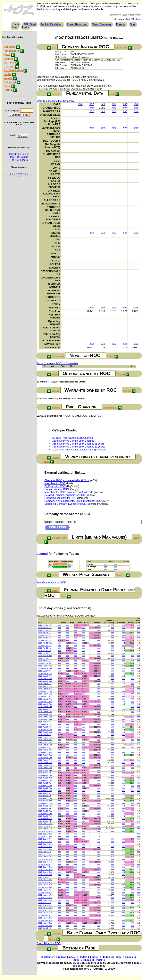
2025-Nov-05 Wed (45, 920)
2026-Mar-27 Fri (45, 671)
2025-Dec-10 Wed (45, 857)
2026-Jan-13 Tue (45, 803)
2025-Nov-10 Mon (45, 913)
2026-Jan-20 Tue (45, 791)
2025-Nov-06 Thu (45, 918)
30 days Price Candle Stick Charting (73, 438)
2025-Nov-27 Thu (45, 880)
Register (136, 19)
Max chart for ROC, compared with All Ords (69, 492)
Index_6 (131, 957)
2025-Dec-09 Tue (45, 859)
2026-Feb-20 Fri (45, 735)
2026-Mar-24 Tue (45, 679)
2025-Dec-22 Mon (45, 836)
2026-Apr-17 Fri (44, 638)
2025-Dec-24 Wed (45, 831)
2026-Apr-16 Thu (45, 640)
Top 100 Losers (19, 160)
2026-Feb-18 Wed (45, 740)
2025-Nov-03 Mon (45, 926)
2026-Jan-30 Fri (45, 773)
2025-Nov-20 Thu (45, 892)
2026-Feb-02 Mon (45, 770)
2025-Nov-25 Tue (45, 885)
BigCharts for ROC (55, 486)
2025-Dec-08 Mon (45, 862)
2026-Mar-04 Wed (45, 714)
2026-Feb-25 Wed (45, 727)
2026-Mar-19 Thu (45, 686)
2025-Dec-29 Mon (45, 829)
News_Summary (102, 24)
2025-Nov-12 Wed (45, 908)
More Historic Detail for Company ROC (59, 101)
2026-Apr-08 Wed (45, 656)
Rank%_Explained (51, 24)
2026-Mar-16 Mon (45, 694)
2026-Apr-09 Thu (45, 653)
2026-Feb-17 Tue (45, 742)
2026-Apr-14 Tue (45, 645)
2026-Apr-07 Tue (45, 658)
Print (15, 27)
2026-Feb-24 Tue (45, 730)
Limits (7, 74)
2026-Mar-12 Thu (45, 699)
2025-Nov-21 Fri (45, 890)
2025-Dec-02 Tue (45, 872)
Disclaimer (47, 957)
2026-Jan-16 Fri (45, 796)
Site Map (61, 957)
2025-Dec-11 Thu (45, 854)
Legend (42, 554)
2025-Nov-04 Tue (45, 923)
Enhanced (10, 82)
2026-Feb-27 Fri (45, 722)
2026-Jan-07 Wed (45, 814)
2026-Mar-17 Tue (45, 691)
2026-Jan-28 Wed (45, 778)
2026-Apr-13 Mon (45, 648)
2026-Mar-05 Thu (45, 712)
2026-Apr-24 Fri (44, 625)
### (80, 104)
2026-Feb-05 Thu (45, 763)
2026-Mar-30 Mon (45, 668)
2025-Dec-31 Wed (45, 824)
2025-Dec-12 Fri (45, 852)
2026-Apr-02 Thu (45, 661)
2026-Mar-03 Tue (45, 717)
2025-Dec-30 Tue (45, 826)
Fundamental (12, 51)
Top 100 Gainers (19, 157)
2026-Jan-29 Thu (45, 775)
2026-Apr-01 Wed (45, 663)
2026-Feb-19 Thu (45, 737)
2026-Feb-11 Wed (45, 752)
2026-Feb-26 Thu (45, 724)
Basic (7, 86)
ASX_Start (30, 24)
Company (9, 47)
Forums (121, 24)
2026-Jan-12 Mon (45, 806)
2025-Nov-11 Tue (45, 910)
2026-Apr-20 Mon (45, 635)
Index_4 (108, 957)
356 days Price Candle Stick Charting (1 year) (78, 444)
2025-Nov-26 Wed (45, 882)
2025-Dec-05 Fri (45, 864)
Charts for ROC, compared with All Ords (67, 480)
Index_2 (85, 957)
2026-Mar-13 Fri (45, 696)
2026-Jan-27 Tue (45, 780)
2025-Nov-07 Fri (45, 915)
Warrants (9, 63)
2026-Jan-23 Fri (45, 783)
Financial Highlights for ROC (61, 498)
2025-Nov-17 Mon (45, 900)
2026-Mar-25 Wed (45, 676)
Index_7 (77, 960)
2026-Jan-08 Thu (45, 811)
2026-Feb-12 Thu (45, 750)
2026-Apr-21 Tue (45, 633)
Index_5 (120, 957)
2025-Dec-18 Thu (45, 842)
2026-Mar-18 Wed (45, 689)
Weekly (8, 78)
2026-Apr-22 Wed (45, 630)
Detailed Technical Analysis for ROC (65, 495)
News (7, 55)
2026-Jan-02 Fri (45, 821)
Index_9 (101, 960)
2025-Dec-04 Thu (45, 867)
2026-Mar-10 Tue (45, 704)
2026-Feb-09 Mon (45, 758)
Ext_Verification (13, 70)
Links (25, 27)
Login (129, 19)
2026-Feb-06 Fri (45, 760)
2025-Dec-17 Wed (45, 844)
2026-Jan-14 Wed (45, 801)
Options (8, 59)
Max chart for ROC (55, 483)
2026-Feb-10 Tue (45, 755)
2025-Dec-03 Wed (45, 870)
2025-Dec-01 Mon (45, 875)
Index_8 (89, 960)
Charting (9, 66)
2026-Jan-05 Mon (45, 819)
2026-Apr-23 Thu (45, 628)
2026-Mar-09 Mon (45, 707)
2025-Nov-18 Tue (45, 898)
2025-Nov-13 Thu (45, 905)
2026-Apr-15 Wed (45, 643)
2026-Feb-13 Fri (45, 747)
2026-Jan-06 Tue (45, 816)
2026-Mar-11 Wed (45, 702)
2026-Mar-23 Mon (45, 681)
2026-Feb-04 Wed (45, 765)
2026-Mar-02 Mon (45, 719)
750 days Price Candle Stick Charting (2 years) (79, 447)
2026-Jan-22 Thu (45, 786)
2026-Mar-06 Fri (45, 709)
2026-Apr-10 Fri (44, 651)
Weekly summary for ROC (51, 582)
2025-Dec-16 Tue (45, 847)
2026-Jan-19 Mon (45, 793)
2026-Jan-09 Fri (45, 808)
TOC (54, 48)
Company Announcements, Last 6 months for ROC (73, 501)
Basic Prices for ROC (49, 943)
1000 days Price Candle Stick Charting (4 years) (79, 450)
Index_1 (73, 957)
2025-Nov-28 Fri (45, 877)
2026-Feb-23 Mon (45, 732)
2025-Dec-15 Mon (45, 849)
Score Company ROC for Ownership (57, 363)
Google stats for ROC (57, 489)
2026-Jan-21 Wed (45, 788)
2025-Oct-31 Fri (44, 928)
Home (15, 24)
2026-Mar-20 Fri (45, 684)
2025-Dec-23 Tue (45, 834)
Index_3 (96, 957)
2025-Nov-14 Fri (45, 903)
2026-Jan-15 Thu (45, 798)
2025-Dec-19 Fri (45, 839)
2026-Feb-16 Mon (45, 745)
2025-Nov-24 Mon (45, 887)
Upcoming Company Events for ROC (65, 504)
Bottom (8, 90)
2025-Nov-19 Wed (45, 895)
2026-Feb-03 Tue (45, 768)
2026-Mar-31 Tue (45, 666)
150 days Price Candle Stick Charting (73, 441)
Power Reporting (77, 24)
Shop (133, 24)
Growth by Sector (19, 154)
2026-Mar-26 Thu (45, 674)
